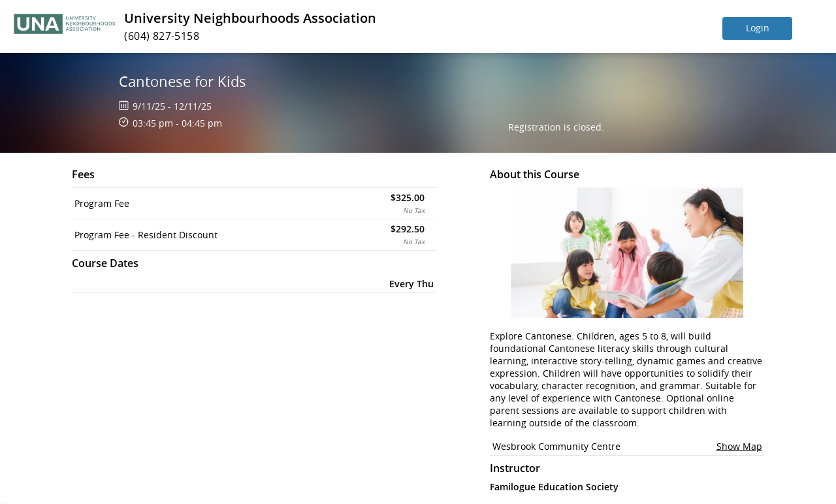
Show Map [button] (739, 446)
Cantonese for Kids (183, 81)
